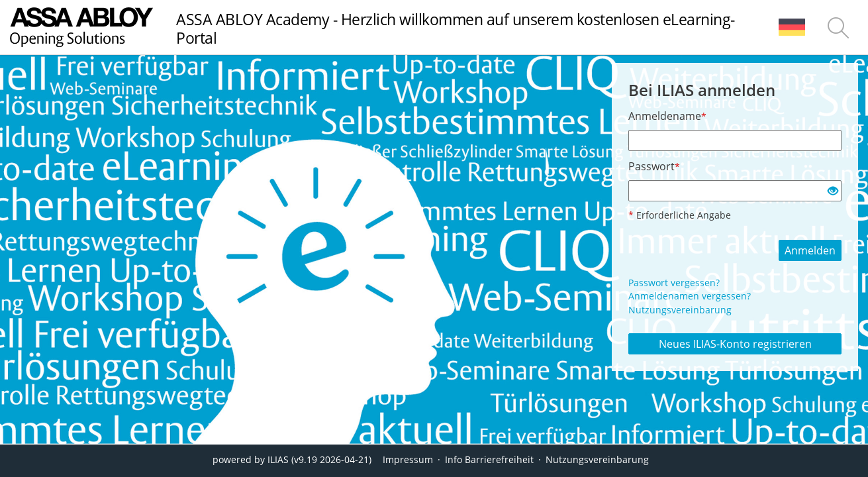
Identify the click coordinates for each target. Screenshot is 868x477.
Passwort (654, 166)
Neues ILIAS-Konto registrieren (735, 344)
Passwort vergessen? (674, 283)
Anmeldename (667, 116)
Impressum (408, 459)
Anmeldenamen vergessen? (690, 296)
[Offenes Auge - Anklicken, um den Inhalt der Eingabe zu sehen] (833, 191)
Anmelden (810, 250)
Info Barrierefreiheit (489, 459)
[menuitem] (792, 27)
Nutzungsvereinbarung (680, 310)
